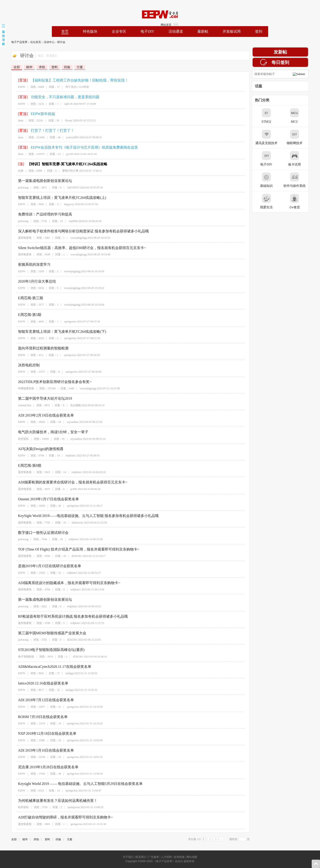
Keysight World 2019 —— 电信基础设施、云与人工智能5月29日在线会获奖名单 (73, 784)
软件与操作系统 (302, 180)
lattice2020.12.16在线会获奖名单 (35, 683)
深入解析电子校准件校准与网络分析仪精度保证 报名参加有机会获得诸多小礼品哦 (76, 231)
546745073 (66, 188)
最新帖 (203, 31)
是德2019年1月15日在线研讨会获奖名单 (42, 566)
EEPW (14, 87)
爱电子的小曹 (63, 171)
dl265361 (69, 556)
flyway (61, 120)
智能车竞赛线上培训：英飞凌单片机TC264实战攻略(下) (54, 332)
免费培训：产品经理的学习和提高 (37, 214)
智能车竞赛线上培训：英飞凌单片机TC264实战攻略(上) (54, 198)
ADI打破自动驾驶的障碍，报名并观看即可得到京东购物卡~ (58, 817)
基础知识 (274, 180)
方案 (72, 67)
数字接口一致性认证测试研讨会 (36, 533)
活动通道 (176, 31)
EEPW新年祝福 (35, 114)
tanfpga (62, 673)
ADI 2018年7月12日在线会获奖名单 (38, 700)
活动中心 (41, 42)
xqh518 (61, 104)
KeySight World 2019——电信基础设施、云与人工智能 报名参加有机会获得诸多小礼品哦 (81, 516)
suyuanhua (65, 422)
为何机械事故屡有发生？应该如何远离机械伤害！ (50, 801)
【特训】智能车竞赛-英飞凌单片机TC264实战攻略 (59, 164)
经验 (59, 67)
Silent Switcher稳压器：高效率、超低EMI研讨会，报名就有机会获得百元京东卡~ (74, 248)
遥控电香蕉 (17, 238)
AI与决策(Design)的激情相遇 (33, 449)
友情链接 (179, 857)
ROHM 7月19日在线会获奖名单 (35, 717)
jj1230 (62, 154)
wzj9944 (65, 221)
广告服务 (154, 857)
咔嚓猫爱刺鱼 (18, 388)
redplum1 (63, 456)
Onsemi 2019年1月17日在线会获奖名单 (41, 499)
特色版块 (90, 31)
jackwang (16, 188)
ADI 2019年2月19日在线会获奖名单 (38, 415)
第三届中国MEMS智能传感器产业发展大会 (45, 633)
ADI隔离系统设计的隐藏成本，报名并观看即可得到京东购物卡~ (61, 583)
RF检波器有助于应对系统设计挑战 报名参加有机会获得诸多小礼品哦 (65, 616)
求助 (34, 67)
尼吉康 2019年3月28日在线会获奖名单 (41, 767)
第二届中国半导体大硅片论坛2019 (37, 398)
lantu (13, 120)
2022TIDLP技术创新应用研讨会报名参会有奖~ (47, 382)
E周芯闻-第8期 (22, 466)
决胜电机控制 (21, 365)
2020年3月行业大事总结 (29, 281)
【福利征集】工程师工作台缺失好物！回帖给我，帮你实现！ (72, 80)
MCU (302, 116)
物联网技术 (302, 137)
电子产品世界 (11, 42)
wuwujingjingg (71, 238)
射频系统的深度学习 (27, 264)
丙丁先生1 (64, 87)
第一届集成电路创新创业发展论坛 (37, 181)
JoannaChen (17, 405)
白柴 (13, 171)
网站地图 (192, 857)
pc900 (66, 489)
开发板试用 (232, 31)
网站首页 (305, 6)
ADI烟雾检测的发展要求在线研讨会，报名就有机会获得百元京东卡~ (65, 482)
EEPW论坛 (35, 14)
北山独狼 (68, 405)
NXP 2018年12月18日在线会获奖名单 (40, 733)
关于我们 (128, 857)
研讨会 (53, 42)
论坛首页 (27, 42)
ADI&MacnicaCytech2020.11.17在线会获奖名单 (47, 667)
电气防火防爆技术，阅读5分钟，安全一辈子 (46, 432)
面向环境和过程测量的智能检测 (36, 348)
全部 (9, 67)
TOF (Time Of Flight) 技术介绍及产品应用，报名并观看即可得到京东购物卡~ (71, 549)
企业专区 (119, 31)
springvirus (63, 322)
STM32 (274, 116)
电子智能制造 (18, 657)
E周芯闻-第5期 (22, 315)
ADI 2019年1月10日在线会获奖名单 (38, 750)
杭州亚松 (16, 439)
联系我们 (141, 857)
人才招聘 (166, 857)
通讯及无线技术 (274, 137)
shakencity (70, 523)
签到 (259, 31)
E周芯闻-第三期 (23, 298)
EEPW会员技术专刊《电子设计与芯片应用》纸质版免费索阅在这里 (77, 147)
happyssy (62, 204)
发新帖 (288, 52)
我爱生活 (274, 201)
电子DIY (147, 31)
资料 (46, 67)
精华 (21, 67)
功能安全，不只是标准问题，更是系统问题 (57, 97)
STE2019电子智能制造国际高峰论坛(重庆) (44, 650)
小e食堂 (302, 201)
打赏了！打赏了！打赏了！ (45, 130)
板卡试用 (302, 159)
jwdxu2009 (65, 137)
